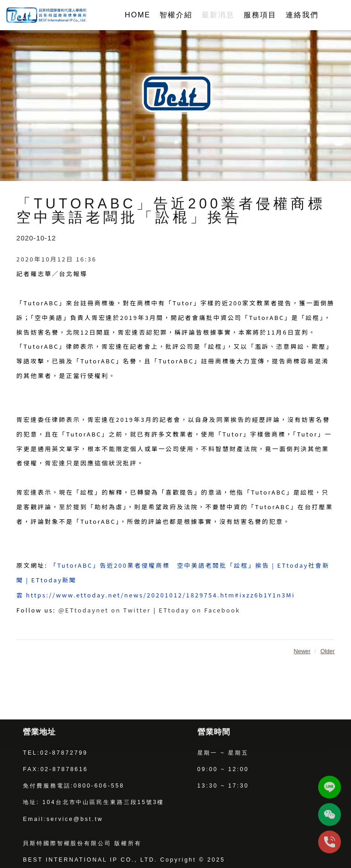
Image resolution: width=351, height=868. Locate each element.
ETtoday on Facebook (199, 610)
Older (327, 651)
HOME (138, 15)
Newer (302, 651)
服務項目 (260, 15)
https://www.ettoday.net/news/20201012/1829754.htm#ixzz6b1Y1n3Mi (160, 595)
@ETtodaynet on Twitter (105, 610)
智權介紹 (176, 15)
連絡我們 (302, 15)
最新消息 (218, 15)
